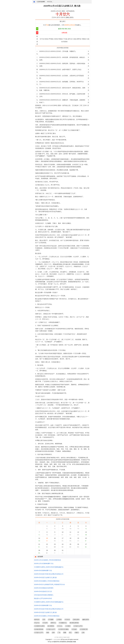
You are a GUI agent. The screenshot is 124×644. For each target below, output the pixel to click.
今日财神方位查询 (39, 626)
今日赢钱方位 (63, 623)
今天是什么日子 (51, 629)
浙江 (70, 633)
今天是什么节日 (78, 626)
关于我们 (57, 637)
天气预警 (51, 620)
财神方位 (53, 623)
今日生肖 (67, 620)
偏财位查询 (86, 620)
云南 (83, 633)
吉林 (53, 633)
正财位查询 (76, 620)
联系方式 (61, 637)
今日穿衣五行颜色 (63, 629)
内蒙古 (77, 633)
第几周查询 (51, 626)
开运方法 (37, 623)
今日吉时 (45, 623)
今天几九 (50, 2)
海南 (48, 633)
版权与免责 (67, 637)
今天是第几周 (84, 629)
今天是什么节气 (39, 633)
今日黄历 (68, 626)
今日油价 (74, 629)
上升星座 (59, 620)
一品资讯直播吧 (40, 2)
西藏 (65, 633)
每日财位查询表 (74, 623)
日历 (44, 620)
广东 (59, 633)
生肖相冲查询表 (39, 629)
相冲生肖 (37, 620)
